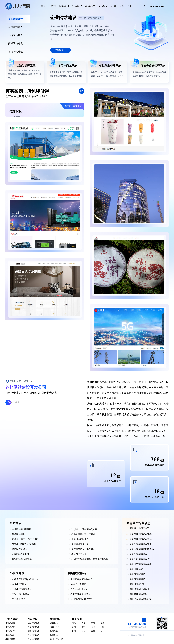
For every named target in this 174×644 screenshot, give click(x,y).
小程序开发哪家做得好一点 (25, 579)
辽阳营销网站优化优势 (81, 599)
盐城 (102, 627)
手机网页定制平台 (80, 539)
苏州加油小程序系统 (140, 528)
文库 (121, 6)
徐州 (93, 623)
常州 (102, 623)
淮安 (93, 627)
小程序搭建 (10, 639)
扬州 (74, 631)
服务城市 (77, 619)
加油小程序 (55, 627)
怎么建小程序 (18, 599)
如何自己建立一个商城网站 (25, 539)
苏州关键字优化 (137, 584)
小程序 (52, 6)
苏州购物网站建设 (139, 594)
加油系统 (55, 619)
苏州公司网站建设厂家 (141, 599)
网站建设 (64, 6)
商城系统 (90, 6)
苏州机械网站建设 (139, 554)
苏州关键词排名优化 (140, 589)
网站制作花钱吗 (20, 549)
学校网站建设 (33, 631)
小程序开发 (17, 573)
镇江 (83, 631)
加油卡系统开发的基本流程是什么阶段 (90, 559)
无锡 (83, 623)
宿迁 (102, 631)
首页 (43, 6)
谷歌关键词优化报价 (80, 594)
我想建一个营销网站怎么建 (84, 529)
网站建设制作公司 (80, 544)
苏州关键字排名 (137, 574)
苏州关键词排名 (137, 579)
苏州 (74, 627)
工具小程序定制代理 (22, 589)
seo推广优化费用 (78, 584)
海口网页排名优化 (79, 589)
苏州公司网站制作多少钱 (142, 549)
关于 (129, 6)
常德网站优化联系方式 (81, 579)
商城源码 (54, 635)
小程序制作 (10, 627)
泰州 (93, 631)
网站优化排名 (77, 573)
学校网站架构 (18, 534)
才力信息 (13, 402)
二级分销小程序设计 (22, 594)
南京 (74, 623)
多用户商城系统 (57, 639)
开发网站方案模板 (21, 554)
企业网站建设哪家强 (22, 529)
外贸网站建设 (33, 635)
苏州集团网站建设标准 (141, 539)
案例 (113, 6)
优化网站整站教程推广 (23, 559)
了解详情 (59, 50)
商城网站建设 (33, 639)
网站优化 (103, 6)
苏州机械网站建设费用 (141, 544)
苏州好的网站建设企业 (141, 559)
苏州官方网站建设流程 (141, 564)
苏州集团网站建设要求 (141, 534)
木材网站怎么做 (79, 554)
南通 (83, 627)
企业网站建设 (33, 623)
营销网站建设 (33, 627)
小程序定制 (10, 631)
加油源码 (77, 6)
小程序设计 (10, 635)
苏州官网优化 (136, 569)
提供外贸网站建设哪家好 (83, 534)
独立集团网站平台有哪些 (24, 544)
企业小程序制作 (20, 584)
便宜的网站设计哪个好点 (83, 549)
